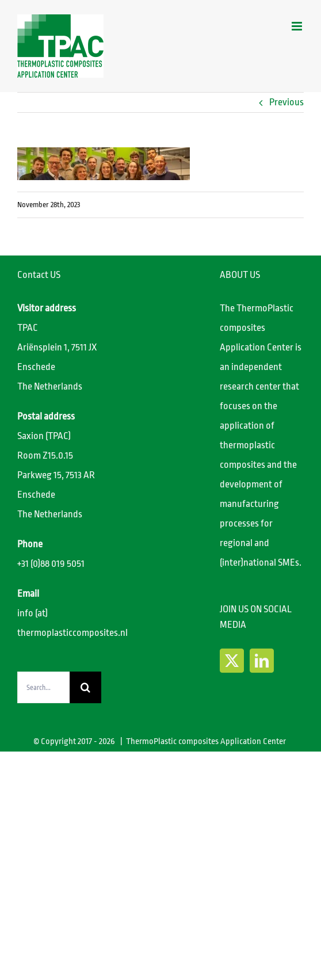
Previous (286, 102)
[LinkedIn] (262, 661)
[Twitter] (232, 661)
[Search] (85, 687)
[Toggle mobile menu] (298, 26)
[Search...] (43, 687)
